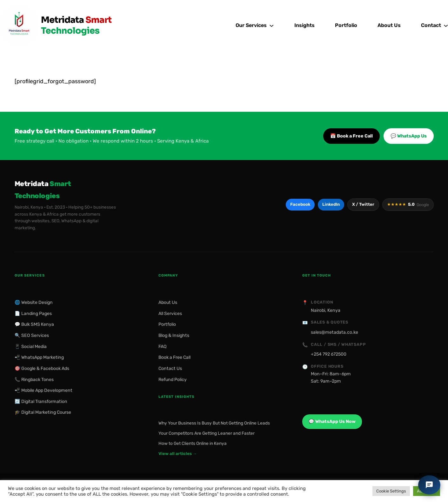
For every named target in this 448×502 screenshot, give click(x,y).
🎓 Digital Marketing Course (43, 412)
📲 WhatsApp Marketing (39, 357)
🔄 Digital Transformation (41, 402)
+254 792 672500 (329, 354)
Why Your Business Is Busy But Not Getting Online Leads (214, 423)
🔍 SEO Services (32, 335)
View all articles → (178, 454)
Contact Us (170, 368)
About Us (168, 302)
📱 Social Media (31, 347)
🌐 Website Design (34, 302)
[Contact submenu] (446, 25)
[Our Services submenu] (271, 25)
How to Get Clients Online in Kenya (193, 443)
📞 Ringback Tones (34, 380)
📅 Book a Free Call (351, 136)
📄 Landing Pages (33, 314)
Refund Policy (173, 380)
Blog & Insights (174, 335)
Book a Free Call (174, 357)
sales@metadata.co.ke (334, 332)
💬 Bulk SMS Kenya (34, 324)
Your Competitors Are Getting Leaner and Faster (207, 433)
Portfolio (167, 324)
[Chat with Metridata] (429, 485)
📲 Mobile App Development (43, 390)
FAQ (163, 347)
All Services (170, 314)
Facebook (300, 204)
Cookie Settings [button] (391, 491)
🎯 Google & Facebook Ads (42, 368)
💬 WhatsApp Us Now (332, 422)
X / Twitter (363, 204)
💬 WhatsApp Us (409, 136)
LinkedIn (331, 204)
